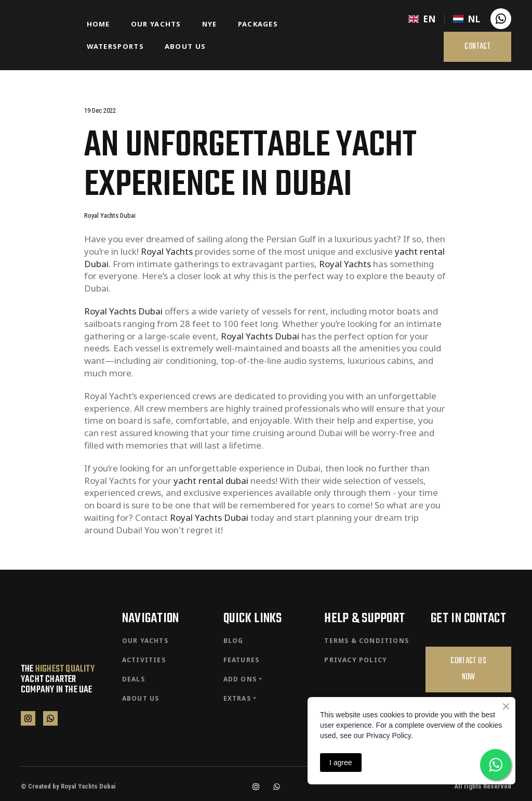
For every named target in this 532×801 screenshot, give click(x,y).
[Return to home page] (46, 35)
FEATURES (242, 660)
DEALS (134, 679)
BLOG (234, 641)
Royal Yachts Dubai (123, 311)
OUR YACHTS (156, 24)
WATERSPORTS (115, 46)
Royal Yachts (167, 251)
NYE (210, 24)
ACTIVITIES (144, 660)
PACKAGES (258, 24)
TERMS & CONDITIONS (367, 641)
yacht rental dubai (211, 481)
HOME (98, 24)
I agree (341, 763)
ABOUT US (185, 46)
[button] (501, 19)
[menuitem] (422, 19)
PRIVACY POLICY (356, 660)
